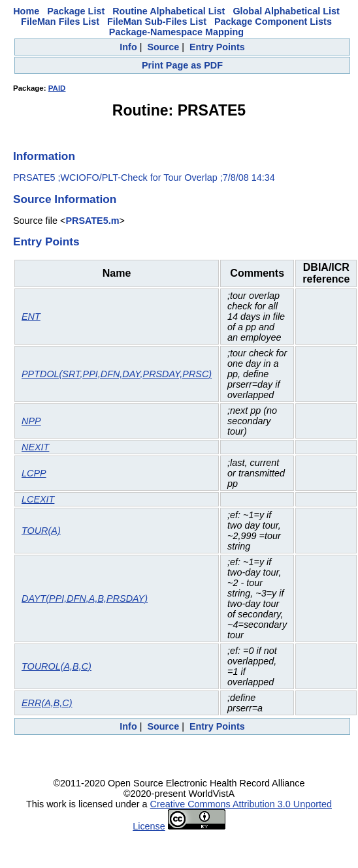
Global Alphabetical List (286, 11)
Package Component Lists (273, 22)
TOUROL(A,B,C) (57, 666)
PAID (57, 88)
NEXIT (35, 447)
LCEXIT (38, 499)
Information (44, 156)
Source (163, 47)
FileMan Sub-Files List (157, 22)
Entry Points (217, 47)
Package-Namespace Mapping (176, 32)
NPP (31, 421)
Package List (76, 11)
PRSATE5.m (92, 221)
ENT (31, 317)
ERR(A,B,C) (47, 703)
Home (26, 11)
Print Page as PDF (182, 65)
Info (128, 47)
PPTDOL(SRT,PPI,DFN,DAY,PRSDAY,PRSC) (117, 374)
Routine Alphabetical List (169, 11)
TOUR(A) (41, 531)
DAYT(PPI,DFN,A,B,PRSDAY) (85, 598)
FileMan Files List (60, 22)
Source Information (65, 199)
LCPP (34, 473)
